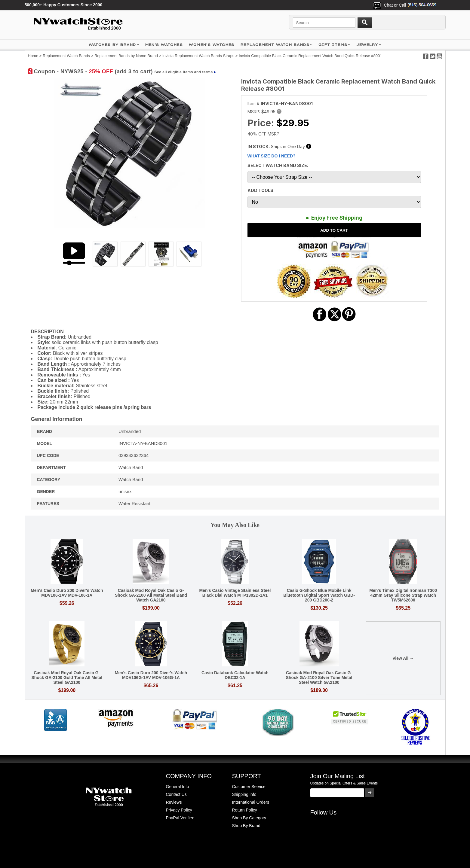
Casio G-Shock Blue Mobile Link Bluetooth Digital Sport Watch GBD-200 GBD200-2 (319, 595)
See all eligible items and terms (184, 72)
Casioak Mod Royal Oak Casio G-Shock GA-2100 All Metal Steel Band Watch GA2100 (151, 595)
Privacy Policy (179, 810)
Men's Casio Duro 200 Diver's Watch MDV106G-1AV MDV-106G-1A (151, 675)
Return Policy (245, 810)
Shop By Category (249, 818)
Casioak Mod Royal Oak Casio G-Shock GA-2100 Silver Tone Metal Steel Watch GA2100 (319, 678)
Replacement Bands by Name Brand (126, 56)
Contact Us (176, 794)
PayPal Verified (180, 818)
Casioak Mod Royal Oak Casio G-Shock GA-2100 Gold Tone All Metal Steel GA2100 (67, 678)
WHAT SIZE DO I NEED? (272, 156)
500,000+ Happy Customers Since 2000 (64, 5)
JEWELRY (367, 45)
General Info (178, 787)
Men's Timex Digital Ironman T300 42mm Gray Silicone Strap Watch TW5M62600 (403, 595)
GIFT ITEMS (333, 45)
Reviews (174, 802)
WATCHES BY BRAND (112, 45)
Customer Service (249, 787)
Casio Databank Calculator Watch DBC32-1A (235, 675)
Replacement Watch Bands (275, 45)
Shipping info (244, 794)
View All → (403, 658)
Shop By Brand (246, 826)
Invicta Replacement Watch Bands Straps (198, 56)
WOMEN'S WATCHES (212, 45)
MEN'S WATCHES (164, 45)
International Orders (251, 802)
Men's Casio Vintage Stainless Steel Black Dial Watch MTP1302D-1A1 (235, 593)
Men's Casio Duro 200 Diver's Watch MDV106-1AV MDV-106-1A (67, 593)
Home (33, 56)
